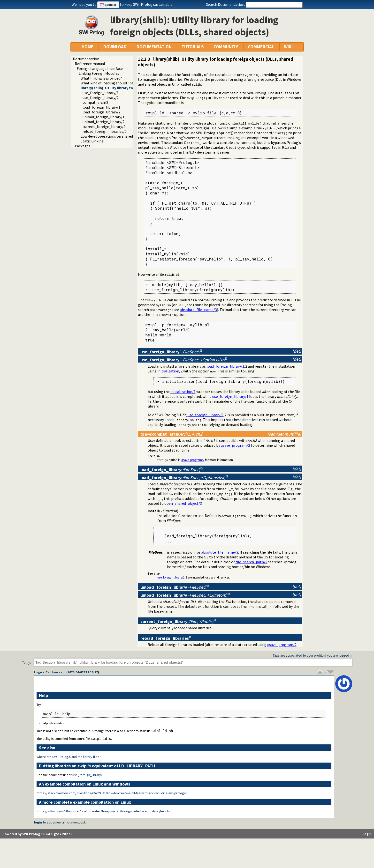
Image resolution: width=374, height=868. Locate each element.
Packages (83, 146)
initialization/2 (170, 371)
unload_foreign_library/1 (103, 117)
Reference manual (90, 64)
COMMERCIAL (261, 47)
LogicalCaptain (46, 672)
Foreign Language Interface (100, 68)
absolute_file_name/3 (198, 310)
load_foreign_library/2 (101, 112)
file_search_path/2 (251, 562)
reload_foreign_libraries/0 (105, 131)
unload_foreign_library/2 (103, 122)
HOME (88, 47)
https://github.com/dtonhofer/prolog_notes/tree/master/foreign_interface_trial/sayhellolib (104, 812)
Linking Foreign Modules (99, 73)
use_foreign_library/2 (101, 97)
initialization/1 (183, 392)
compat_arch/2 (95, 102)
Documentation (86, 59)
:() (172, 434)
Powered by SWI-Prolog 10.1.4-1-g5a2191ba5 (37, 834)
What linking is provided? (101, 78)
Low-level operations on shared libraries (114, 136)
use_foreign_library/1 (101, 93)
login (38, 823)
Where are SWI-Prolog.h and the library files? (69, 757)
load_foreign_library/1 (101, 107)
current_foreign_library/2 (104, 126)
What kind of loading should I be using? (113, 83)
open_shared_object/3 (183, 503)
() (170, 352)
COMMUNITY (226, 47)
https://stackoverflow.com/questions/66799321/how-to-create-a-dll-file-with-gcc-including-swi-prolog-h (112, 794)
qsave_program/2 (235, 445)
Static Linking (92, 141)
